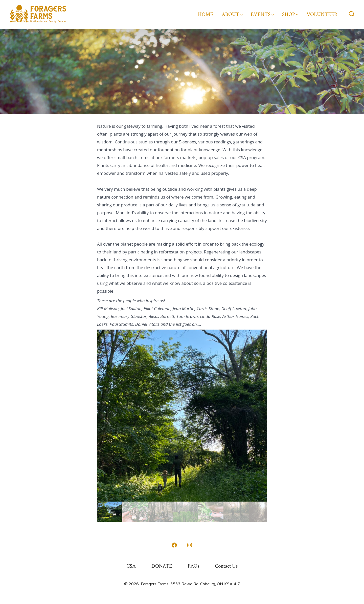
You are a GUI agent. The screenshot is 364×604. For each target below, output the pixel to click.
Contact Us (226, 566)
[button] (182, 416)
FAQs (193, 566)
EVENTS (262, 14)
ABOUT (232, 14)
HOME (206, 14)
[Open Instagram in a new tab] (190, 545)
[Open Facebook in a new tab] (174, 545)
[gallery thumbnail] (110, 512)
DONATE (162, 566)
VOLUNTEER (322, 14)
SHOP (290, 14)
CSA (131, 566)
